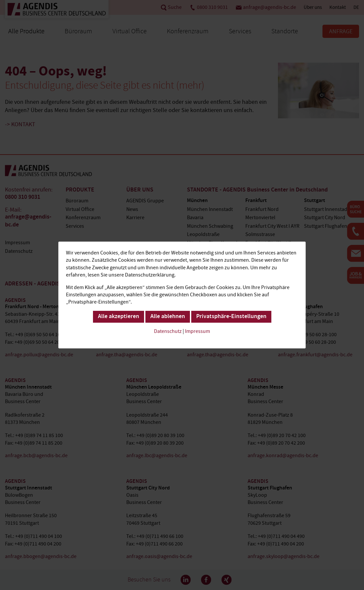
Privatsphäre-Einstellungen (231, 317)
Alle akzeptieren (119, 317)
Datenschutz (168, 331)
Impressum (197, 331)
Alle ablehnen (168, 317)
